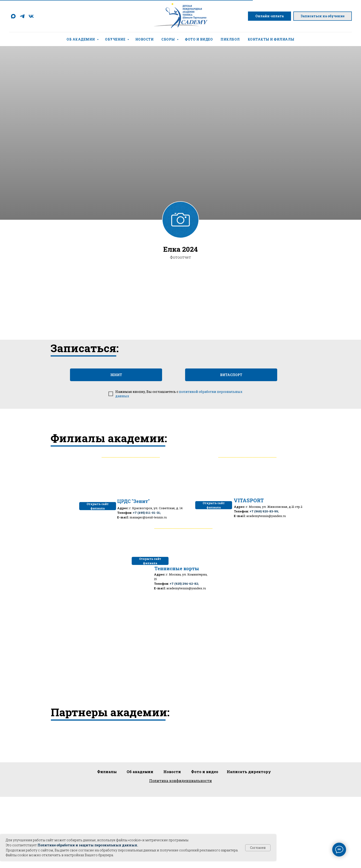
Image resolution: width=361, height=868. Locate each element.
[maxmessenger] (13, 16)
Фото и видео (199, 39)
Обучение (116, 39)
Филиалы (107, 772)
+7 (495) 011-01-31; (147, 513)
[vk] (31, 16)
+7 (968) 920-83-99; (264, 511)
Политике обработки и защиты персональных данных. (88, 845)
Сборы (169, 39)
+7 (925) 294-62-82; (184, 584)
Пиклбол (230, 39)
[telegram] (22, 16)
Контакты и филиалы (271, 39)
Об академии (81, 39)
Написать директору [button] (249, 772)
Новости (145, 39)
